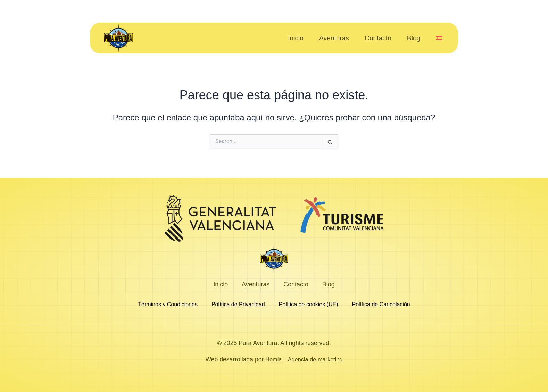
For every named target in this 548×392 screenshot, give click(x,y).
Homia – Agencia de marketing (304, 359)
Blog (414, 38)
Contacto (378, 38)
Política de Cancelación (381, 305)
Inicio (296, 38)
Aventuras (334, 38)
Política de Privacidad (238, 305)
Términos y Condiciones (168, 305)
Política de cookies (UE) (309, 305)
